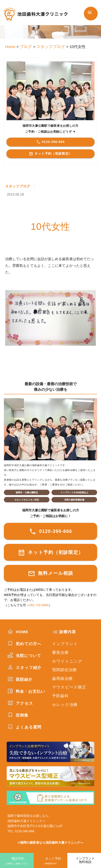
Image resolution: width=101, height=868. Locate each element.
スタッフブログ (18, 186)
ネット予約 (50, 861)
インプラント (65, 644)
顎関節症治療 (65, 670)
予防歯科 (60, 696)
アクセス (20, 703)
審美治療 (60, 652)
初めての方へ (24, 644)
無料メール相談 (51, 573)
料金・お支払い (26, 691)
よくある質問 (24, 727)
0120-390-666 (50, 142)
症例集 (18, 715)
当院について (24, 655)
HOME (18, 632)
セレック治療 (65, 704)
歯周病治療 (62, 678)
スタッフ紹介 (24, 667)
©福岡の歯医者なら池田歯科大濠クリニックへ (50, 843)
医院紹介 (20, 679)
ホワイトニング (67, 661)
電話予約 (17, 861)
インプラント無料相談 (85, 860)
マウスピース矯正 (69, 687)
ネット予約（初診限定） (50, 154)
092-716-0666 (39, 605)
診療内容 (68, 632)
